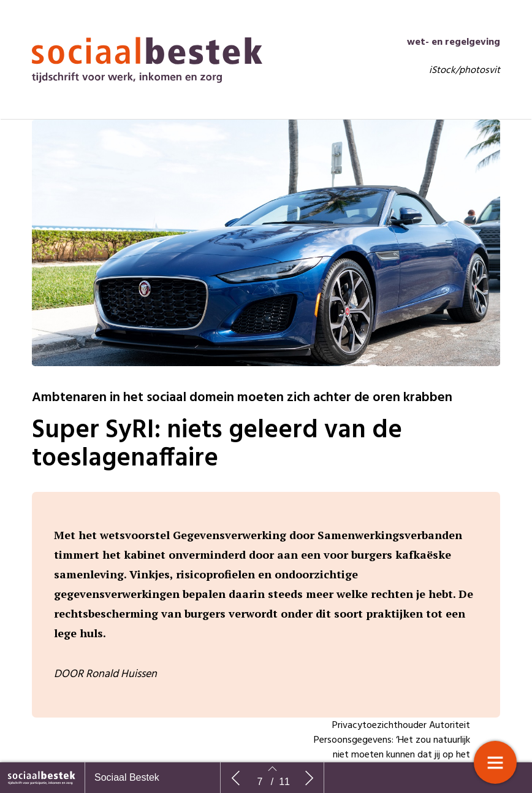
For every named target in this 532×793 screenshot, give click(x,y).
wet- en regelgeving (454, 72)
